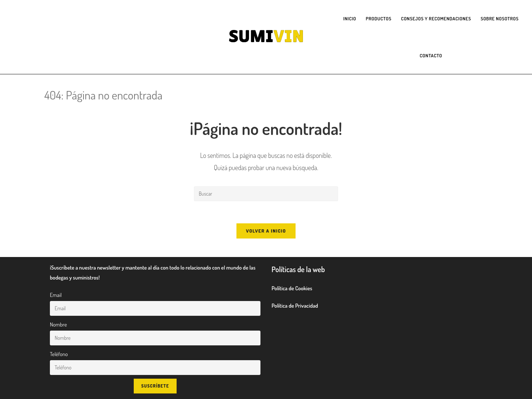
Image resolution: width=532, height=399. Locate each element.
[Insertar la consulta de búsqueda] (266, 194)
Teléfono (59, 354)
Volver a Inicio (266, 231)
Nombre (58, 324)
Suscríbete (155, 386)
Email (56, 295)
